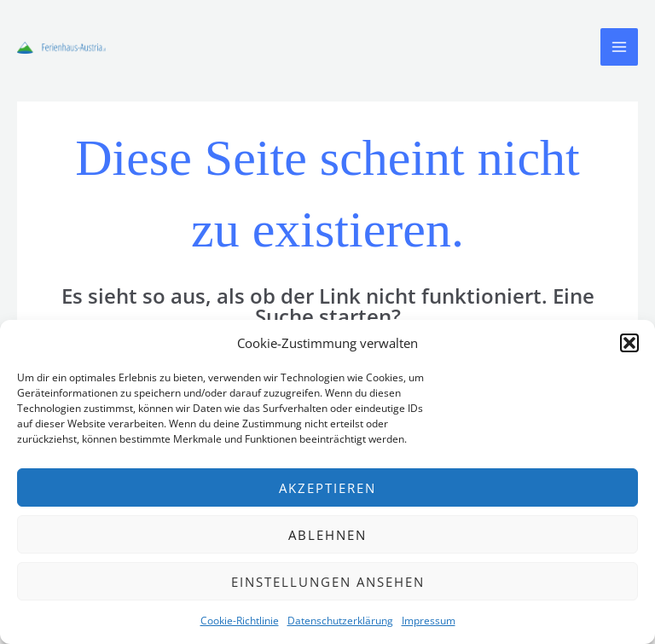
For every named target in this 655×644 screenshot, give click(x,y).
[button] (629, 343)
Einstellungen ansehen (328, 582)
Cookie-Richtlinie (240, 621)
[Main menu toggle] (619, 47)
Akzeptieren (327, 488)
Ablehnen (327, 535)
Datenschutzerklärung (340, 621)
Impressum (429, 621)
